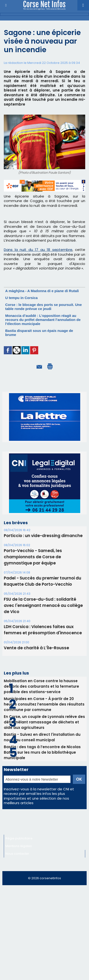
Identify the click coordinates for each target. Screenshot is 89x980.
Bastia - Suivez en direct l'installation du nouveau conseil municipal (42, 737)
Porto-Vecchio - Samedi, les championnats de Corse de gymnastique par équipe (33, 557)
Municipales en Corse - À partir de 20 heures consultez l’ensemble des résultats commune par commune (44, 704)
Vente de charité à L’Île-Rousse (36, 648)
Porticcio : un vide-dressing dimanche (43, 536)
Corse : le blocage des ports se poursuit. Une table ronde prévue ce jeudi (44, 307)
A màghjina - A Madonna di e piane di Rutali (42, 291)
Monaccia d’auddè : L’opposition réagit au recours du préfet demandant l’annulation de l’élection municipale (43, 320)
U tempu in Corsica (21, 298)
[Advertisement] (44, 935)
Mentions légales (19, 846)
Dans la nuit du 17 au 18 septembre (38, 250)
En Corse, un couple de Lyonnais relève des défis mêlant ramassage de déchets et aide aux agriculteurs (44, 722)
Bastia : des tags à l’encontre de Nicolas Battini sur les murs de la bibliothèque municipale (42, 752)
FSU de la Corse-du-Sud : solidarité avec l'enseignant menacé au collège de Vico (43, 605)
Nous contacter (17, 854)
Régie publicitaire (19, 838)
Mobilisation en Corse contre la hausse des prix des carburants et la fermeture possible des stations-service (41, 686)
